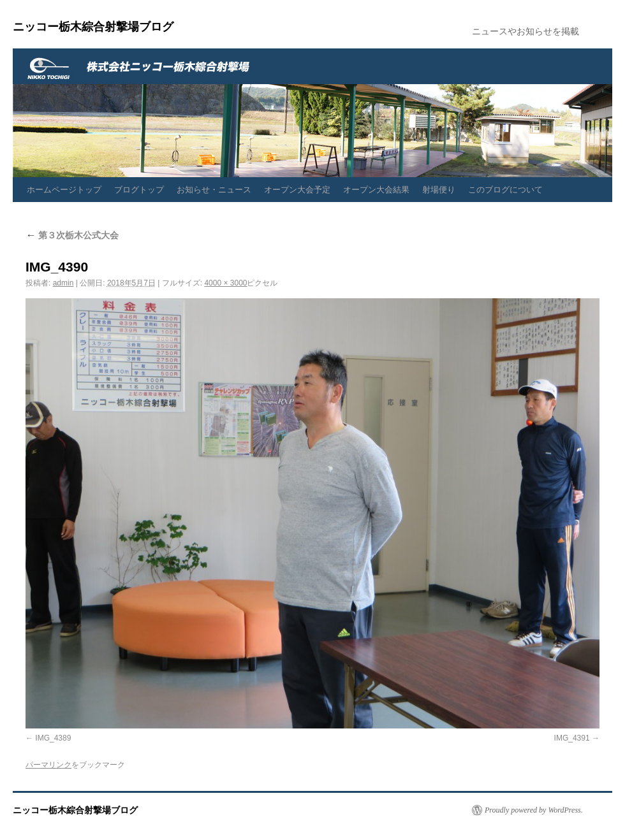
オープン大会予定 (297, 190)
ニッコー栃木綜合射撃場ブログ (93, 27)
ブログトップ (139, 190)
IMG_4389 (53, 738)
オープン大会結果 (376, 190)
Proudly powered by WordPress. (534, 810)
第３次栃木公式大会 (72, 235)
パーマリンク (48, 765)
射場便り (439, 190)
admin (63, 283)
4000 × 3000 (225, 283)
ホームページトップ (64, 190)
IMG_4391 (572, 738)
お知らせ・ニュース (214, 190)
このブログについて (505, 190)
